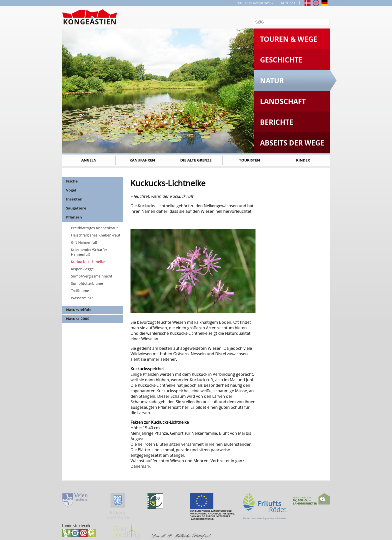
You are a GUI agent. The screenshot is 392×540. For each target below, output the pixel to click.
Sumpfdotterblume (87, 283)
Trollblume (80, 291)
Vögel (71, 190)
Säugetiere (76, 208)
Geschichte (281, 60)
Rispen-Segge (82, 269)
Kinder (303, 160)
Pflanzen (74, 217)
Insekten (74, 199)
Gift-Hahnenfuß (84, 242)
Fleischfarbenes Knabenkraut (96, 235)
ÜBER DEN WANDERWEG (255, 3)
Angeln (89, 160)
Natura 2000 (78, 319)
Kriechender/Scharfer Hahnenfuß (89, 252)
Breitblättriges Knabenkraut (94, 228)
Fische (72, 181)
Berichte (277, 122)
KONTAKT (288, 3)
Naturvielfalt (78, 310)
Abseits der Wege (292, 143)
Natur (272, 81)
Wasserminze (82, 298)
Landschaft (283, 101)
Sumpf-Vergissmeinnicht (92, 276)
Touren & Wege (289, 39)
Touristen (249, 160)
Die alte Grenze (196, 160)
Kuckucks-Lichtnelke (88, 262)
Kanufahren (142, 160)
